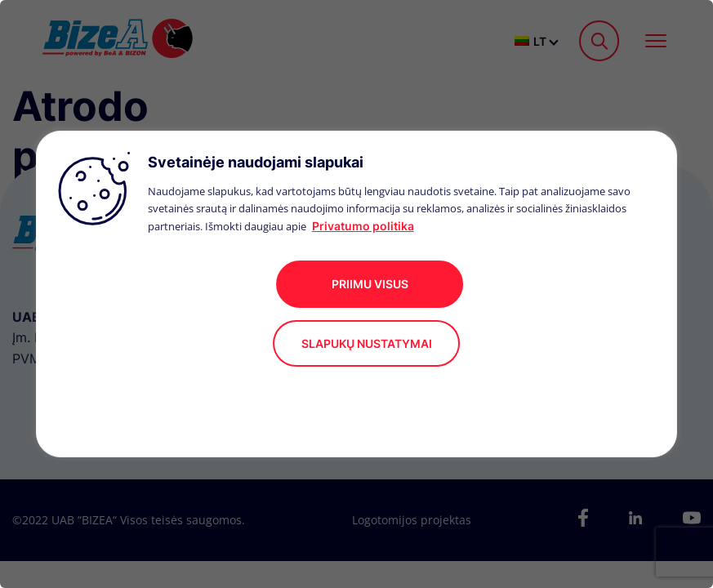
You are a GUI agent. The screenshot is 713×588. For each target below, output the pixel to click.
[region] (356, 294)
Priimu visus (370, 284)
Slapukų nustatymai (367, 343)
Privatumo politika (363, 226)
